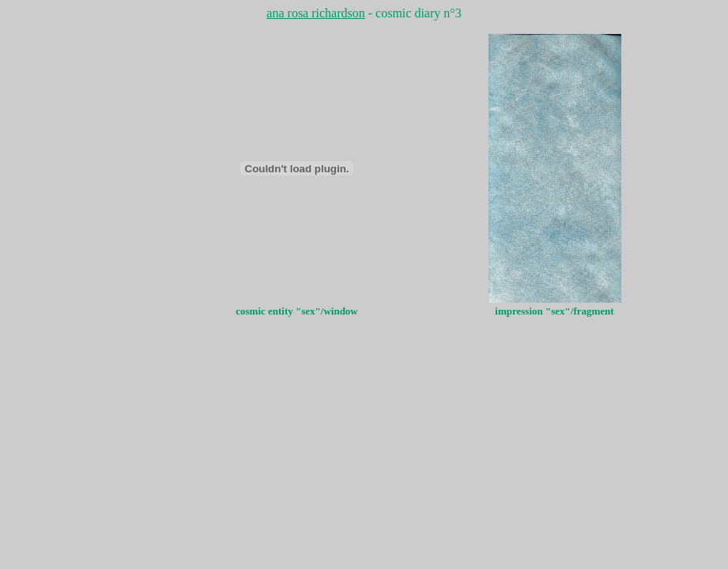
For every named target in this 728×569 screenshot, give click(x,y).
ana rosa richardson (315, 13)
